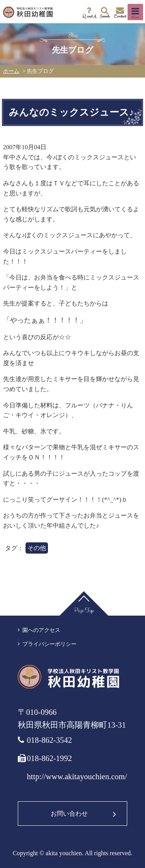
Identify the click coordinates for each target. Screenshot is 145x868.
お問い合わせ (69, 814)
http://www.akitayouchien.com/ (77, 777)
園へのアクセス (41, 630)
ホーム (11, 71)
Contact (120, 16)
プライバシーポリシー (49, 644)
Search (105, 16)
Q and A (89, 16)
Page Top (84, 610)
